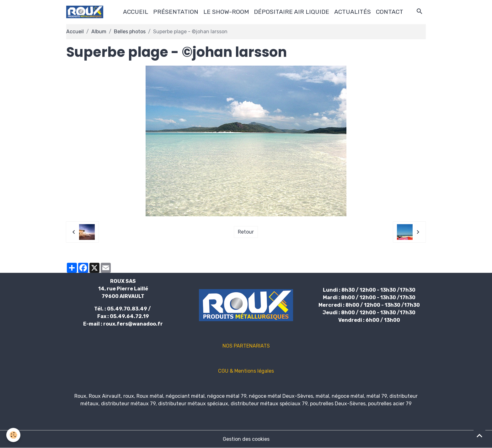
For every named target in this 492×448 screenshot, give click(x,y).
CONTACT (390, 12)
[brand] (86, 12)
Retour (246, 232)
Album (99, 32)
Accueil (75, 32)
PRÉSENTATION (176, 12)
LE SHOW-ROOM (226, 12)
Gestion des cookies (246, 439)
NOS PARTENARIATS (246, 346)
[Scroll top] (479, 435)
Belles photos (130, 32)
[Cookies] (13, 435)
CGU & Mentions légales (246, 371)
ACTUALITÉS (353, 12)
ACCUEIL (136, 12)
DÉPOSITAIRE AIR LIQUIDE (291, 12)
